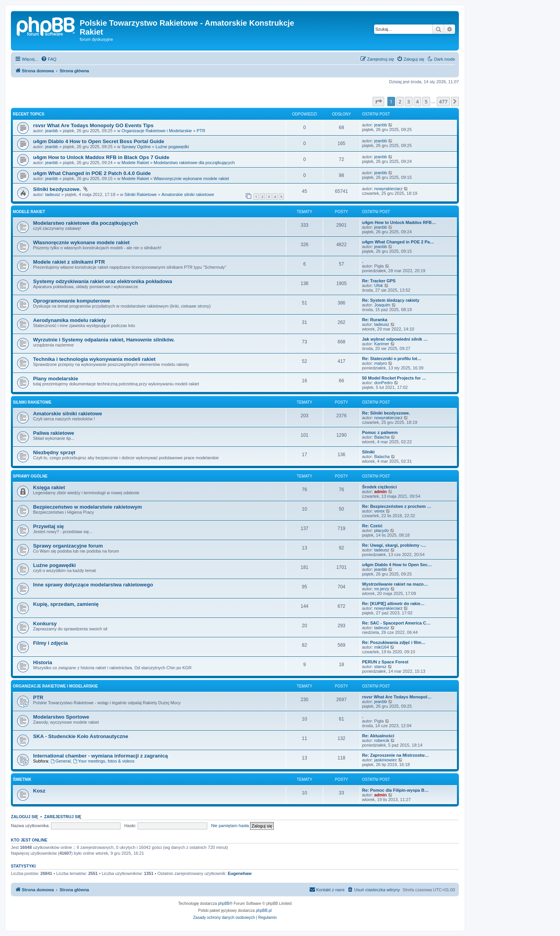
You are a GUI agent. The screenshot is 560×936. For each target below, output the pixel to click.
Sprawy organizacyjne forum (68, 546)
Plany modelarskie (56, 379)
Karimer (382, 344)
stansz (380, 667)
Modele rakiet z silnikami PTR (69, 262)
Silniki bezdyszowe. (57, 189)
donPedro (383, 383)
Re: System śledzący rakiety (391, 300)
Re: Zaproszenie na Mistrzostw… (395, 755)
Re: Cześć (372, 526)
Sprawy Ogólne (136, 147)
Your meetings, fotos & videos (104, 761)
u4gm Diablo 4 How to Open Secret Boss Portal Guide (99, 141)
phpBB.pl (264, 911)
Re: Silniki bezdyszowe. (386, 413)
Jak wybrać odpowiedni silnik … (395, 339)
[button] (378, 101)
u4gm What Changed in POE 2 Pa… (398, 242)
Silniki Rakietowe (141, 194)
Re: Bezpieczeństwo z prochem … (397, 506)
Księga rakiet (49, 487)
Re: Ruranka (375, 320)
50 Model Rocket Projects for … (394, 378)
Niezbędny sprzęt (54, 452)
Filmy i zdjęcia (50, 643)
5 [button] (426, 101)
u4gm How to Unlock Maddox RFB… (399, 222)
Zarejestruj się (63, 817)
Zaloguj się (24, 817)
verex (379, 511)
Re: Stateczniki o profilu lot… (392, 359)
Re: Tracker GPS (379, 281)
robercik (382, 740)
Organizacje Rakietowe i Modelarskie (157, 131)
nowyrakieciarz (388, 189)
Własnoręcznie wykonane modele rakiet (191, 178)
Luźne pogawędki (172, 147)
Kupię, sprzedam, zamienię (66, 604)
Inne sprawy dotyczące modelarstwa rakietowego (93, 585)
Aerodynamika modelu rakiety (70, 320)
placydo (381, 530)
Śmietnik (22, 779)
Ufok (379, 285)
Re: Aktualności (378, 736)
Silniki (368, 452)
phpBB (224, 904)
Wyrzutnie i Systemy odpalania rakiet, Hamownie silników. (104, 340)
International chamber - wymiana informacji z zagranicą (101, 756)
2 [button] (400, 101)
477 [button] (443, 101)
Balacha (382, 437)
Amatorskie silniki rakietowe (188, 194)
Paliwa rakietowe (54, 433)
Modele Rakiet (135, 163)
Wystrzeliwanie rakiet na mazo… (395, 584)
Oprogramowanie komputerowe (72, 301)
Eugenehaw (240, 873)
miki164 (381, 647)
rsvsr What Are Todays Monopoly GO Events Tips (93, 125)
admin (380, 492)
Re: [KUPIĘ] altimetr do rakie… (393, 604)
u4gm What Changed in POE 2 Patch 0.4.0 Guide (92, 173)
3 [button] (409, 101)
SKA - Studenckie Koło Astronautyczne (81, 736)
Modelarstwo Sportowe (61, 717)
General (61, 761)
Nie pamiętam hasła (230, 826)
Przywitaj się (48, 526)
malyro (381, 363)
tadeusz (53, 194)
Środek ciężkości (379, 487)
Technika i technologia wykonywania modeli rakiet (94, 359)
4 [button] (417, 101)
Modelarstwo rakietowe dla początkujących (194, 163)
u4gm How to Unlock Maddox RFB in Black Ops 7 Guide (101, 157)
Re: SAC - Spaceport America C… (396, 623)
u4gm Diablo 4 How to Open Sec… (397, 565)
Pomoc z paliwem (380, 432)
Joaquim (382, 305)
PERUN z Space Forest (385, 662)
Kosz (39, 791)
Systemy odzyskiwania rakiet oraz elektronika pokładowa (103, 281)
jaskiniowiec (386, 760)
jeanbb (52, 131)
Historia (43, 662)
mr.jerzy (382, 589)
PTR (201, 131)
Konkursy (45, 624)
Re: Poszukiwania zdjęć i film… (394, 642)
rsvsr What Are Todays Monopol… (397, 697)
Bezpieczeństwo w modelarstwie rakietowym (87, 507)
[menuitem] (49, 59)
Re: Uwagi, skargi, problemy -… (394, 545)
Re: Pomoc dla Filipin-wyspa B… (395, 790)
